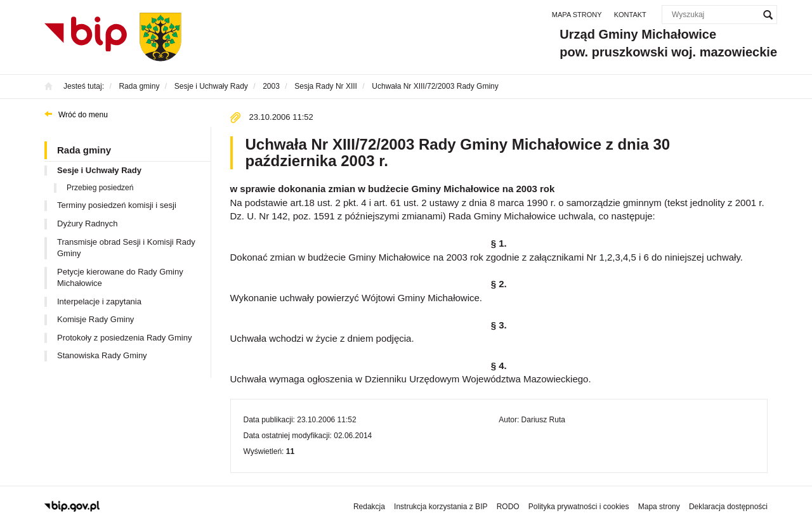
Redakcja (369, 507)
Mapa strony (577, 15)
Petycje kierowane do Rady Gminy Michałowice (120, 278)
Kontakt (630, 15)
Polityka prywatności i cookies (579, 507)
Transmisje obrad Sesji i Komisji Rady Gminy (126, 248)
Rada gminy (84, 150)
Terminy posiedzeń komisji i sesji (117, 205)
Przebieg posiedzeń (100, 188)
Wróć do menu (83, 115)
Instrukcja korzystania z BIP (441, 507)
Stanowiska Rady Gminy (102, 355)
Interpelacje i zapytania (99, 301)
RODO (508, 507)
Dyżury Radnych (87, 224)
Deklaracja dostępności (728, 507)
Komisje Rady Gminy (95, 319)
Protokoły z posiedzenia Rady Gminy (124, 338)
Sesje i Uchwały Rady (99, 170)
